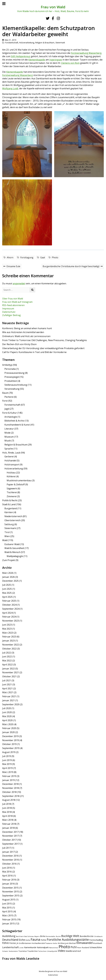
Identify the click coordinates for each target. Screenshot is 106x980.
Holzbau (11, 473)
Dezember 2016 (10, 856)
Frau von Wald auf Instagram (17, 302)
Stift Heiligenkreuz (21, 56)
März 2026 (8, 573)
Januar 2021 (8, 700)
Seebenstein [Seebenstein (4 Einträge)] (13, 951)
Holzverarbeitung (27, 43)
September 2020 (11, 704)
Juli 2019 (7, 756)
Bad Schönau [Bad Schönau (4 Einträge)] (29, 936)
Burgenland (11, 508)
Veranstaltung (12, 389)
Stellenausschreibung (16, 385)
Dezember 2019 (10, 736)
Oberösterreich (12, 520)
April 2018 (7, 816)
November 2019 (11, 740)
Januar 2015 (8, 924)
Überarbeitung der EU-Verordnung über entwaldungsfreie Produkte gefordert (43, 348)
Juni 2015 (7, 904)
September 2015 (11, 896)
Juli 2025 (7, 585)
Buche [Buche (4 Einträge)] (58, 936)
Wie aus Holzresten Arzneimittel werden (23, 332)
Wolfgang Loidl (10, 88)
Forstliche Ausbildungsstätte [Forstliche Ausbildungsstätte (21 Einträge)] (68, 940)
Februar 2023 (9, 637)
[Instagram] (58, 18)
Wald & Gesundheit (14, 548)
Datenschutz (9, 312)
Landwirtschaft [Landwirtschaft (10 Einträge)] (10, 947)
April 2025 (7, 597)
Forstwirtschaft (12, 43)
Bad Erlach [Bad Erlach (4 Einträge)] (20, 936)
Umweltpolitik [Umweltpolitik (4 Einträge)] (52, 951)
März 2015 (8, 915)
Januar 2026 (8, 577)
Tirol (7, 532)
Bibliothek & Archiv (14, 421)
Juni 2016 (7, 868)
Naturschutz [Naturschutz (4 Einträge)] (54, 948)
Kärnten (9, 512)
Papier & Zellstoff (16, 484)
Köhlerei (11, 476)
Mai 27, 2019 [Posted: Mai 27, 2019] (11, 40)
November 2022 (11, 645)
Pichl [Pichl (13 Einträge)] (74, 947)
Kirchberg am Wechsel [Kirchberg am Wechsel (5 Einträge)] (67, 943)
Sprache (9, 449)
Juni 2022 (7, 657)
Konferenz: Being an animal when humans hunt (27, 328)
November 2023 (11, 621)
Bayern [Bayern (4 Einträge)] (37, 936)
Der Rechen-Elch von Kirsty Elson (19, 344)
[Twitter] (48, 18)
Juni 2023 (7, 625)
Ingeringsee (56, 60)
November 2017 (11, 836)
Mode (7, 433)
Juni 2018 (7, 808)
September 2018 (11, 796)
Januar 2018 (8, 828)
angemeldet (19, 283)
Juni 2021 (7, 684)
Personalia (10, 369)
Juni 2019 (7, 760)
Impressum (8, 309)
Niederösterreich (13, 516)
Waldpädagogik (15, 556)
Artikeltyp (7, 365)
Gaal (43, 257)
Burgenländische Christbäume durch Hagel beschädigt (73, 267)
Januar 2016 (8, 884)
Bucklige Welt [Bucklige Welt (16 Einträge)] (70, 936)
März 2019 (8, 772)
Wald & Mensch (12, 552)
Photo (55, 257)
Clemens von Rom (70, 63)
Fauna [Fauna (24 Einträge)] (35, 939)
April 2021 (7, 688)
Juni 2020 (7, 712)
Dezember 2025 (10, 581)
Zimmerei (12, 496)
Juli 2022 (7, 653)
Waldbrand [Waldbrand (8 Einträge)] (71, 951)
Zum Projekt (9, 560)
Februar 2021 (9, 696)
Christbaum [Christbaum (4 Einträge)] (98, 936)
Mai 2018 (7, 812)
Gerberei (9, 457)
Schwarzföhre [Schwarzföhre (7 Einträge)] (96, 947)
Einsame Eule (12, 267)
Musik (8, 441)
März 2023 (8, 633)
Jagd (7, 409)
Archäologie (11, 417)
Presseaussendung (14, 373)
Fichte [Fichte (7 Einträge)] (43, 940)
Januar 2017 (8, 852)
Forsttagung (27, 257)
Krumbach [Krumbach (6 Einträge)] (98, 943)
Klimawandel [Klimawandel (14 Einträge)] (85, 943)
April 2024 (7, 613)
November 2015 (11, 892)
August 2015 (9, 900)
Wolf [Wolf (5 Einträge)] (79, 951)
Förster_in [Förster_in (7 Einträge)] (14, 943)
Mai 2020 (7, 716)
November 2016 (11, 860)
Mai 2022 (7, 661)
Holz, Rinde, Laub (11, 453)
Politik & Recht (10, 500)
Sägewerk (12, 488)
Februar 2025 (9, 601)
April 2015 (7, 911)
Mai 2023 (7, 629)
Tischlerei (12, 492)
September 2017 (11, 844)
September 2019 (11, 748)
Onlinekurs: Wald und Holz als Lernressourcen (26, 336)
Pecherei (9, 397)
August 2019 (9, 752)
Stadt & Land (9, 504)
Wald (5, 540)
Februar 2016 (9, 880)
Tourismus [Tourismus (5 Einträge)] (23, 951)
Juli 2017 (7, 848)
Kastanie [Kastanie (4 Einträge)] (49, 943)
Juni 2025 (7, 589)
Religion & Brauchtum (45, 43)
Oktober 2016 (9, 864)
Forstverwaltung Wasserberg (86, 53)
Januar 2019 (8, 780)
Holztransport (12, 465)
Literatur (9, 429)
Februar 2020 (9, 728)
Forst (5, 401)
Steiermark (60, 43)
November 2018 (11, 788)
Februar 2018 (9, 824)
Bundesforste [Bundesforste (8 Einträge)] (87, 936)
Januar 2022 (8, 669)
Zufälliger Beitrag (11, 315)
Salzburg (9, 524)
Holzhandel (10, 461)
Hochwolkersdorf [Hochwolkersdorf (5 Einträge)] (39, 943)
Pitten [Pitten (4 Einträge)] (79, 948)
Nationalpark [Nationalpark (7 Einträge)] (43, 947)
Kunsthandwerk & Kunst (17, 425)
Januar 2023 (8, 641)
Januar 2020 (8, 732)
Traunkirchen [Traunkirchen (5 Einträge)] (33, 951)
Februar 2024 (9, 617)
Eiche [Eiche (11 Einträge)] (22, 940)
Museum (9, 437)
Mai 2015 (7, 908)
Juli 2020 (7, 708)
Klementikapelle (37, 60)
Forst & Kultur (10, 413)
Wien (7, 536)
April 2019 (7, 768)
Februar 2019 (9, 776)
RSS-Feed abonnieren (13, 305)
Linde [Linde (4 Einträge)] (21, 948)
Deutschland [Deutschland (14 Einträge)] (10, 940)
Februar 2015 (9, 920)
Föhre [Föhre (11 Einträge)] (5, 943)
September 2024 (11, 609)
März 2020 (8, 724)
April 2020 (7, 720)
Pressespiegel (12, 377)
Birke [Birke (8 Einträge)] (43, 936)
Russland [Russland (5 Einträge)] (86, 948)
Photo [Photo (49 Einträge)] (64, 947)
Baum (5, 393)
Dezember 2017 (10, 832)
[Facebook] (53, 18)
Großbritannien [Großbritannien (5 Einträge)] (25, 943)
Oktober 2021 (9, 676)
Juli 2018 (7, 804)
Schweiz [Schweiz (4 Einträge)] (5, 951)
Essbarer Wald (12, 544)
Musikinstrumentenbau (19, 480)
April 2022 (7, 665)
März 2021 (8, 692)
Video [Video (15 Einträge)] (62, 951)
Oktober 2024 (9, 605)
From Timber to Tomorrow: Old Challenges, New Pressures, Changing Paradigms (45, 340)
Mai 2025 (7, 593)
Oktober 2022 (9, 649)
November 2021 (11, 672)
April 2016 (7, 876)
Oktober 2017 (9, 840)
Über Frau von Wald (13, 299)
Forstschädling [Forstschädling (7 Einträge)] (96, 940)
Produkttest (11, 381)
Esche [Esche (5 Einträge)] (28, 940)
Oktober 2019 (9, 744)
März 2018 (8, 820)
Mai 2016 (7, 872)
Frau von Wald (53, 7)
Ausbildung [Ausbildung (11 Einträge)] (9, 936)
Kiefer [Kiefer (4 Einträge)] (55, 943)
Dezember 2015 (10, 888)
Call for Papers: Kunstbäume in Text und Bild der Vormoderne (34, 352)
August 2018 (9, 800)
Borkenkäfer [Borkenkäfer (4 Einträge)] (51, 936)
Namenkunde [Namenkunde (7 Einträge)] (30, 947)
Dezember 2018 (10, 784)
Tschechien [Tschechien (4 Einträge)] (42, 951)
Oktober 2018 (9, 792)
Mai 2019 (7, 764)
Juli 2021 (7, 680)
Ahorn (10, 257)
